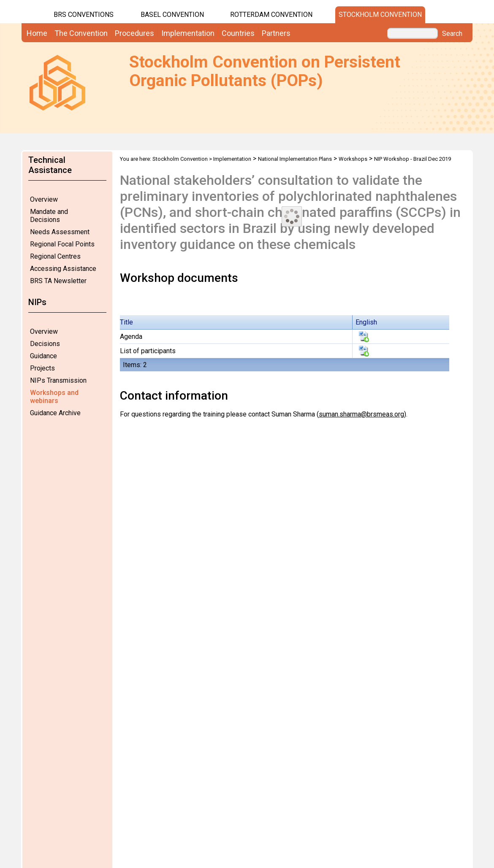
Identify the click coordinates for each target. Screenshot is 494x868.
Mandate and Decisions (49, 216)
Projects (42, 368)
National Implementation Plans (295, 159)
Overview (44, 199)
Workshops (353, 159)
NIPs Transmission (58, 380)
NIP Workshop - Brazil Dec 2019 (413, 159)
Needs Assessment (60, 232)
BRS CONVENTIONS (84, 15)
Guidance (43, 356)
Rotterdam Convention (271, 15)
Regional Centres (55, 256)
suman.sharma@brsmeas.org (361, 414)
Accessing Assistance (63, 269)
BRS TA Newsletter (58, 281)
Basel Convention (172, 15)
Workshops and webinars (54, 397)
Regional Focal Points (62, 244)
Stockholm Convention (380, 15)
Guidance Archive (55, 413)
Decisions (45, 344)
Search (452, 34)
